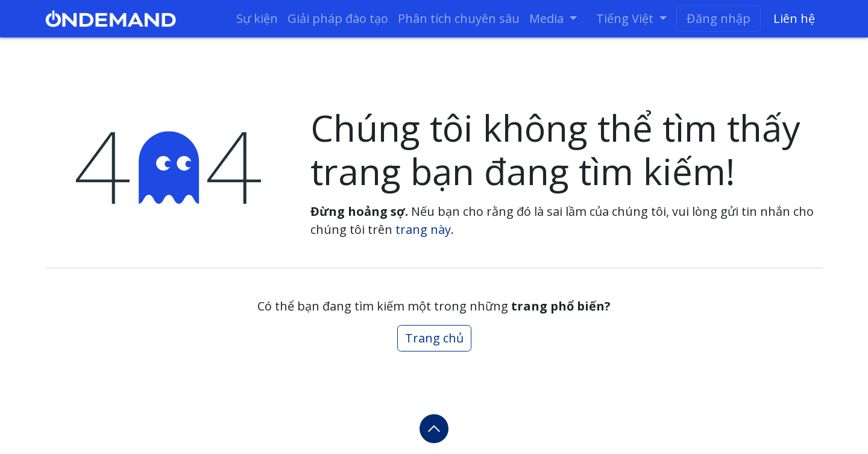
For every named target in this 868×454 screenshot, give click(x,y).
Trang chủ (434, 338)
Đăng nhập (719, 18)
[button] (434, 429)
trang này (423, 229)
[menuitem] (257, 19)
